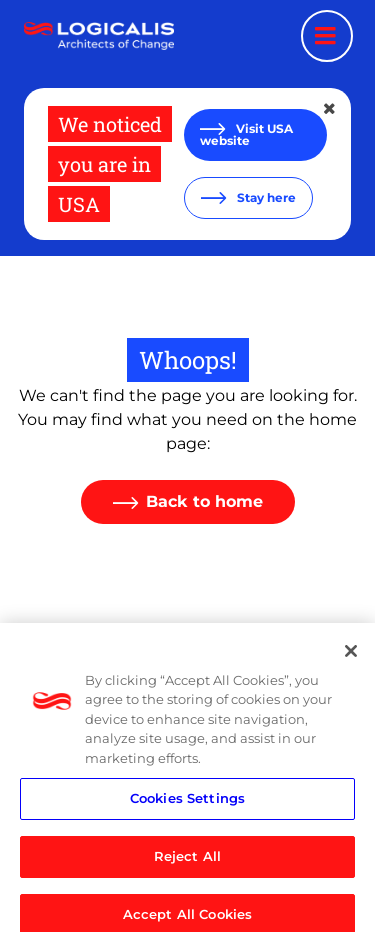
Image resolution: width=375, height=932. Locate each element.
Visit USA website (246, 134)
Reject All (187, 863)
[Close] (351, 658)
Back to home (204, 501)
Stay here (265, 197)
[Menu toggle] (327, 36)
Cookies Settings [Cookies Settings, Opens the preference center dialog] (187, 805)
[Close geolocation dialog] (331, 109)
